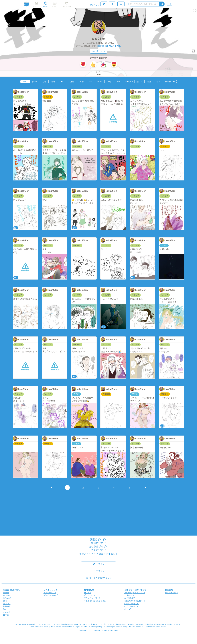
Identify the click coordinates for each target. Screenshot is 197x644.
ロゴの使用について (133, 606)
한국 (5, 601)
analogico (104, 630)
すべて (25, 82)
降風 (149, 82)
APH (119, 82)
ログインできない (132, 604)
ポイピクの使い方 (51, 595)
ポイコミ (128, 609)
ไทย (5, 609)
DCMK (100, 82)
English (6, 593)
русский (7, 612)
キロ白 (81, 82)
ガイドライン (89, 595)
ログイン (98, 564)
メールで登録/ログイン (99, 578)
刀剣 (44, 82)
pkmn (35, 82)
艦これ (140, 82)
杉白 (158, 82)
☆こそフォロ (98, 51)
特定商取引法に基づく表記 (95, 601)
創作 (53, 82)
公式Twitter (130, 595)
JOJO (91, 82)
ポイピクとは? (50, 593)
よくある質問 (130, 598)
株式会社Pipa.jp (171, 593)
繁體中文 (7, 606)
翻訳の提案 (15, 590)
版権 (72, 82)
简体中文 (7, 604)
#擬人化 (113, 46)
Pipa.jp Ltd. (114, 630)
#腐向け (101, 46)
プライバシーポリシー (93, 598)
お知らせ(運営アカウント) (135, 593)
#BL (107, 46)
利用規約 (88, 593)
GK (62, 82)
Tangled (129, 82)
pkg (109, 82)
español (6, 595)
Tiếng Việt (7, 598)
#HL (119, 46)
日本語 (6, 615)
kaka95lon (98, 39)
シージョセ (170, 82)
